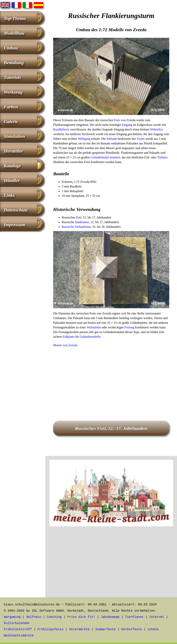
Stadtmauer (82, 222)
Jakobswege (110, 617)
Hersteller (13, 151)
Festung (130, 327)
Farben (11, 107)
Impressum (14, 225)
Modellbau (14, 33)
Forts (117, 120)
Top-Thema (15, 18)
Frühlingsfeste (50, 629)
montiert (115, 157)
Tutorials (12, 77)
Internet (157, 617)
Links (9, 195)
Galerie (11, 122)
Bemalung (14, 63)
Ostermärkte (79, 629)
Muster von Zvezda (65, 345)
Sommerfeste (106, 629)
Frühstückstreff (18, 629)
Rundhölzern (61, 129)
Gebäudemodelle (90, 337)
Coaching (54, 617)
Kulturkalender (17, 623)
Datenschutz (16, 210)
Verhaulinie (94, 327)
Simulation (14, 136)
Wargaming (12, 617)
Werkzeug (13, 92)
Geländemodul (100, 157)
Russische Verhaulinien (76, 227)
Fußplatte (69, 337)
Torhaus (162, 157)
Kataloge (12, 166)
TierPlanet (134, 617)
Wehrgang (84, 139)
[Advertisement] (111, 379)
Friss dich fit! (81, 617)
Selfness (34, 617)
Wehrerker (157, 129)
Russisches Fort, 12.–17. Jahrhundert (111, 428)
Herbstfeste (132, 629)
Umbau (11, 48)
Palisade (112, 139)
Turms (141, 139)
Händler (12, 180)
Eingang (127, 125)
